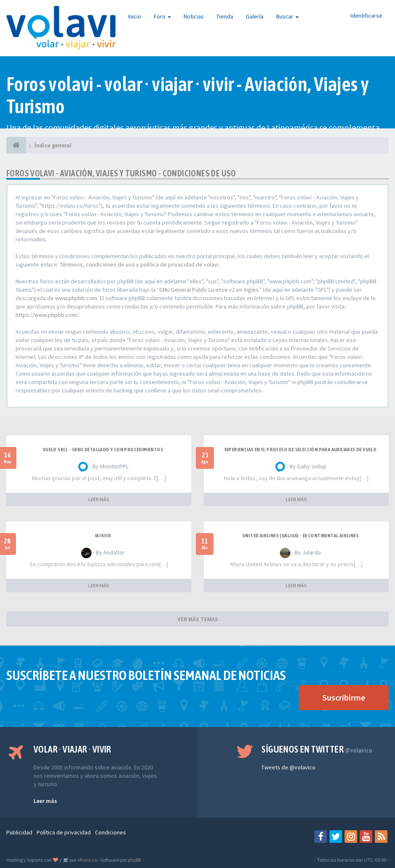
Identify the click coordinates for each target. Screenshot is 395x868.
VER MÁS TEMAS (198, 619)
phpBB (134, 860)
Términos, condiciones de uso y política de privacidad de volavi (139, 264)
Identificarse (366, 16)
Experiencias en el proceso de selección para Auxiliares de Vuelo (301, 450)
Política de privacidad (64, 832)
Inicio (135, 16)
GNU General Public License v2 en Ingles (209, 290)
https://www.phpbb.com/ (47, 315)
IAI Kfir (103, 536)
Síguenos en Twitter (317, 749)
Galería (255, 16)
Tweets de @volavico (288, 767)
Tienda (225, 16)
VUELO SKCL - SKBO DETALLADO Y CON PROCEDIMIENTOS (103, 450)
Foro (162, 16)
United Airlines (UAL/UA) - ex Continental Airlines (300, 536)
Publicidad (19, 832)
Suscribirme (344, 697)
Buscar (287, 16)
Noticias (194, 16)
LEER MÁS (99, 499)
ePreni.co (87, 860)
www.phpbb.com (76, 298)
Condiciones (111, 832)
